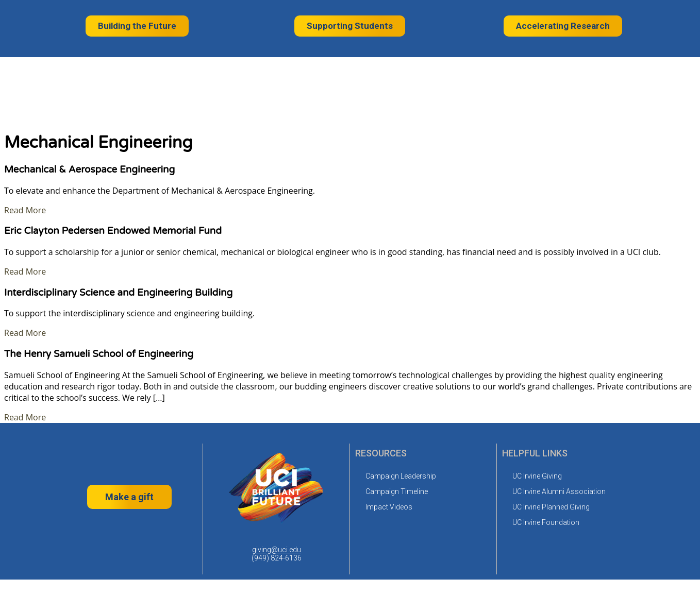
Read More (25, 210)
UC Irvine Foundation (546, 522)
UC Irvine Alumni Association (559, 491)
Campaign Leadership (401, 476)
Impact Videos (389, 507)
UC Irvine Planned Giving (551, 507)
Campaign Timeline (397, 491)
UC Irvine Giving (537, 476)
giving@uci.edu (277, 550)
